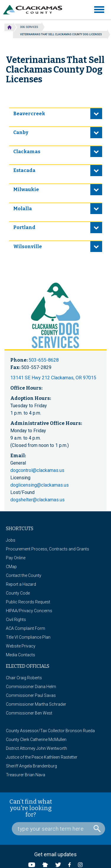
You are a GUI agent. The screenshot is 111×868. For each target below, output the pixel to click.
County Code (18, 593)
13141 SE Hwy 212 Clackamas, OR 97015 (53, 378)
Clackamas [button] (27, 152)
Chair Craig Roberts (24, 678)
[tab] (56, 113)
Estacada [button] (24, 170)
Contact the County (24, 575)
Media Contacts (21, 655)
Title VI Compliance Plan (28, 637)
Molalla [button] (23, 209)
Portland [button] (24, 227)
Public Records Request (28, 602)
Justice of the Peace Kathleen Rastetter (42, 757)
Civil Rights (16, 620)
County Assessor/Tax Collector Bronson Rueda (50, 731)
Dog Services (29, 27)
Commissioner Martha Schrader (36, 704)
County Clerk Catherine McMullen (36, 740)
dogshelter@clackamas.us (37, 500)
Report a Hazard (21, 584)
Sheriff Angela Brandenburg (31, 766)
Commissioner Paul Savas (31, 695)
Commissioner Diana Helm (31, 687)
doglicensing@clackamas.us (40, 485)
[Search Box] (58, 829)
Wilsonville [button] (28, 247)
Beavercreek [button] (29, 114)
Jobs (11, 540)
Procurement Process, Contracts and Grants (48, 549)
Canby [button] (21, 132)
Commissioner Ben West (29, 713)
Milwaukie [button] (26, 190)
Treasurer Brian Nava (26, 775)
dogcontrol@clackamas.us (37, 470)
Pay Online (16, 558)
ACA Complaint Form (26, 628)
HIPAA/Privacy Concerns (29, 611)
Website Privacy (21, 646)
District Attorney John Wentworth (36, 748)
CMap (11, 567)
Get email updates (56, 854)
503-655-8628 (44, 360)
